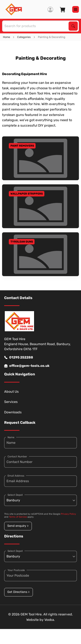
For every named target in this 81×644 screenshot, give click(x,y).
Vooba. (50, 620)
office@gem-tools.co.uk (27, 366)
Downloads (13, 412)
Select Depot (15, 495)
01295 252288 (19, 357)
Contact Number (17, 457)
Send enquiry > (18, 526)
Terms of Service (18, 517)
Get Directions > (18, 592)
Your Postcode (16, 570)
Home (6, 37)
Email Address (16, 476)
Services (11, 402)
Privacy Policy (68, 514)
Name (11, 437)
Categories (24, 37)
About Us (11, 392)
